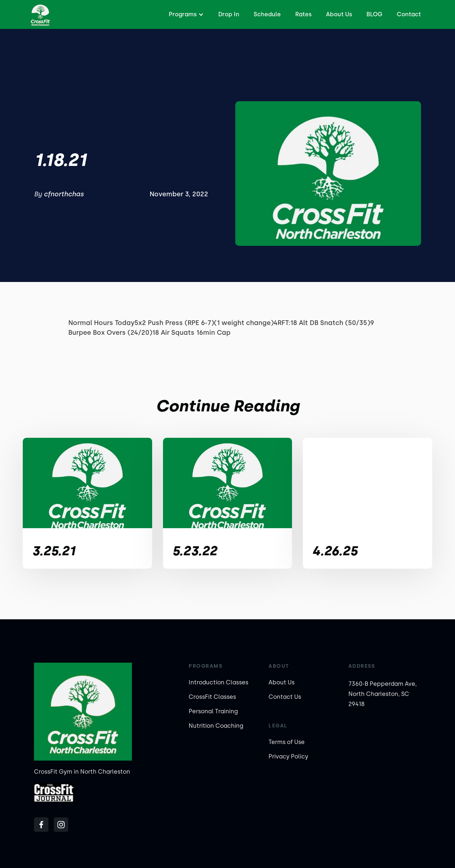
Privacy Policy (288, 756)
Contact (409, 14)
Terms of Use (287, 742)
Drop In (229, 14)
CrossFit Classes (212, 697)
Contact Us (285, 697)
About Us (339, 14)
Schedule (267, 14)
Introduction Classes (218, 682)
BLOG (374, 14)
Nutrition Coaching (216, 726)
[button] (185, 14)
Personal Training (213, 711)
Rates (303, 14)
